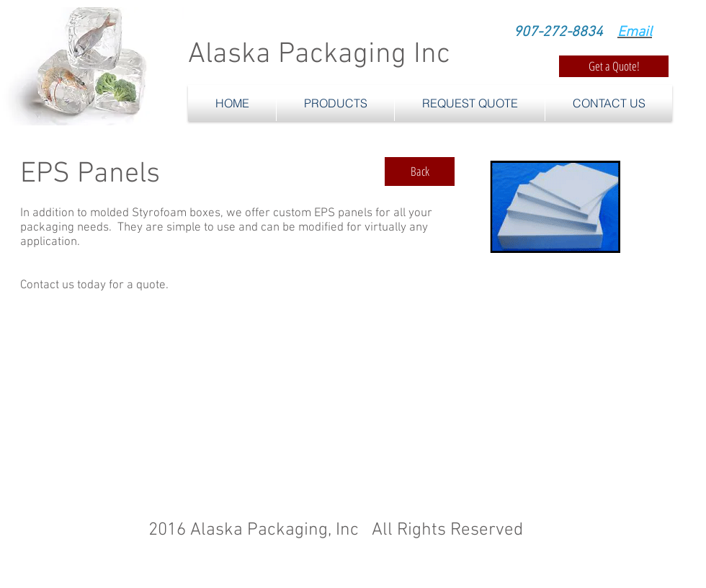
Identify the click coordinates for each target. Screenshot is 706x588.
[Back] (420, 171)
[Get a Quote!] (614, 66)
